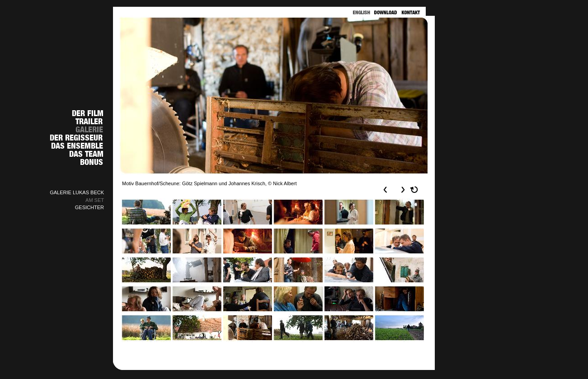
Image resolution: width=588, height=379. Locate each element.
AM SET (95, 200)
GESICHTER (89, 207)
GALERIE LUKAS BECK (77, 192)
